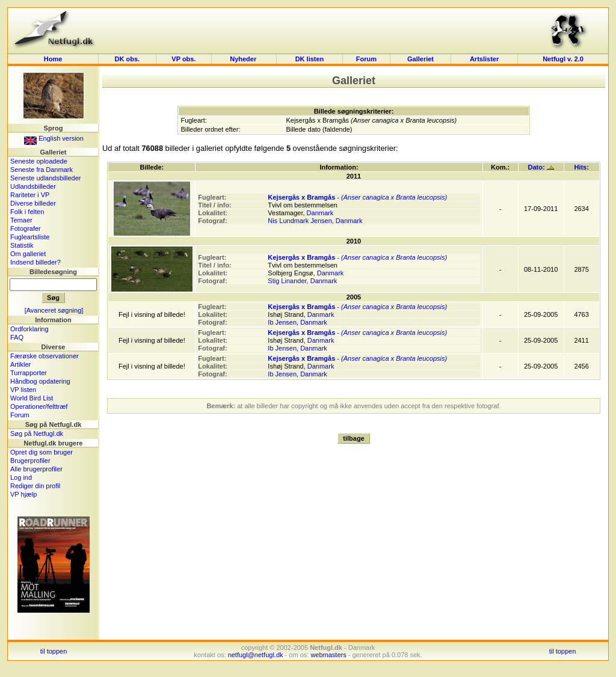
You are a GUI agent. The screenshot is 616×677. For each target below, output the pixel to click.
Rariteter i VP (30, 195)
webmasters (328, 655)
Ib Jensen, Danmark (297, 322)
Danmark (320, 213)
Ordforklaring (29, 329)
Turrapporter (29, 373)
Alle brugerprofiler (36, 469)
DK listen (310, 59)
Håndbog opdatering (40, 381)
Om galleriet (28, 254)
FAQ (17, 337)
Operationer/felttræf (39, 406)
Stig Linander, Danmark (302, 281)
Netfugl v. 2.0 (563, 59)
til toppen (54, 651)
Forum (366, 59)
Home (53, 59)
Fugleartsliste (30, 237)
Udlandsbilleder (33, 186)
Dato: (541, 167)
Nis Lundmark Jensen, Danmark (315, 221)
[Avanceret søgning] (54, 310)
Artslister (484, 59)
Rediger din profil (35, 486)
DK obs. (128, 59)
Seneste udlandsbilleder (45, 178)
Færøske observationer (45, 356)
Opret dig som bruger (42, 452)
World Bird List (32, 398)
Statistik (22, 245)
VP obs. (183, 59)
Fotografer (26, 228)
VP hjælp (23, 494)
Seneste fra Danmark (42, 170)
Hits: (581, 167)
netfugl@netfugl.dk (256, 655)
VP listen (23, 390)
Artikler (20, 364)
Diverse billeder (33, 203)
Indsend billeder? (35, 262)
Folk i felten (27, 212)
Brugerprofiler (30, 461)
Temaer (21, 220)
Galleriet (420, 59)
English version (54, 138)
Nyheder (244, 59)
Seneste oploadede (39, 161)
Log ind (21, 477)
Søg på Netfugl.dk (37, 433)
